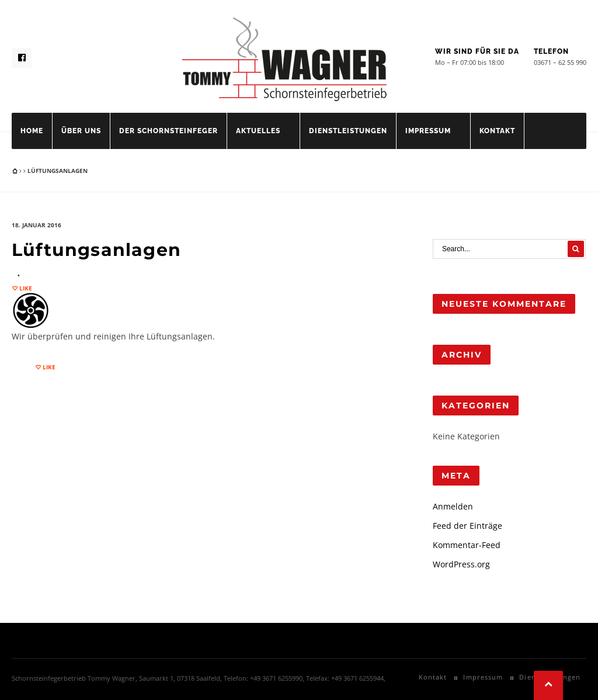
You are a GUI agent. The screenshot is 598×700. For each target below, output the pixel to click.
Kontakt (497, 131)
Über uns (81, 131)
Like (25, 288)
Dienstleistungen (348, 131)
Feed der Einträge (467, 526)
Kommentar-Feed (467, 545)
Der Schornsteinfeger (168, 131)
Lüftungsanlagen (96, 250)
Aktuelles (258, 131)
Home (32, 131)
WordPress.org (461, 564)
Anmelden (453, 506)
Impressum (428, 131)
